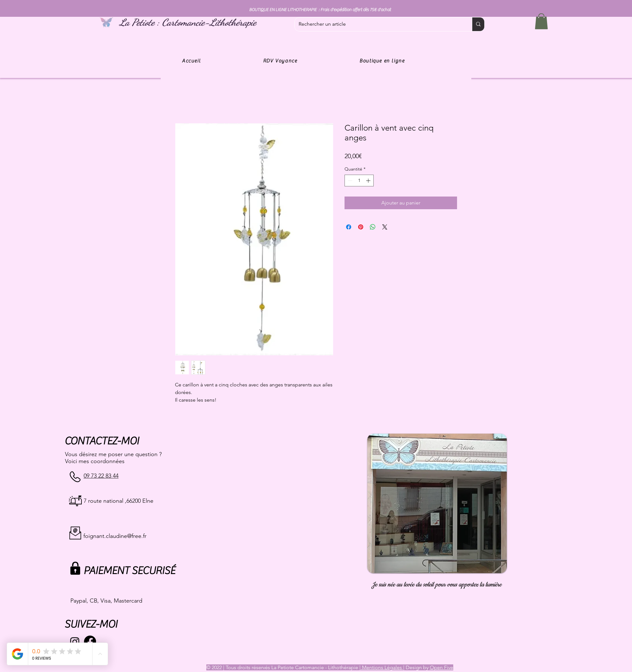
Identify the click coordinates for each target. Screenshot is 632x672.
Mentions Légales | (383, 667)
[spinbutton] (359, 181)
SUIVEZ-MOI (91, 624)
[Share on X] (385, 227)
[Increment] (369, 181)
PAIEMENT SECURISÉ (129, 571)
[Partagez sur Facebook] (349, 227)
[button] (541, 21)
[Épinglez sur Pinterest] (361, 227)
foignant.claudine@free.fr (115, 536)
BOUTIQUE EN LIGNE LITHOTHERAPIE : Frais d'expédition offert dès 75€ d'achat (320, 10)
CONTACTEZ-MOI (102, 441)
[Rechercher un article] (379, 24)
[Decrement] (349, 181)
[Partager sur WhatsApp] (373, 227)
